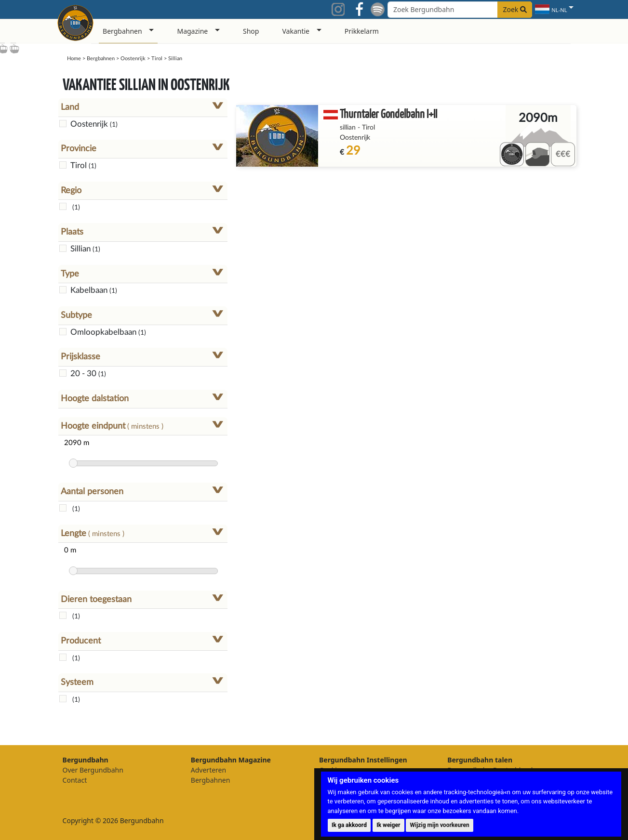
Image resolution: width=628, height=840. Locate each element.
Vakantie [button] (296, 31)
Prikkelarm (362, 31)
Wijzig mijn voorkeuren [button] (440, 825)
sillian (348, 128)
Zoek (515, 9)
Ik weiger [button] (388, 825)
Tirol (157, 59)
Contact (75, 780)
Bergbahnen (101, 59)
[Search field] (460, 10)
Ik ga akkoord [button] (349, 825)
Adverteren (208, 770)
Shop (251, 31)
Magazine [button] (192, 31)
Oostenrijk (133, 59)
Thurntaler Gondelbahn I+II (388, 113)
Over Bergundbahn (93, 770)
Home (74, 59)
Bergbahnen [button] (122, 31)
